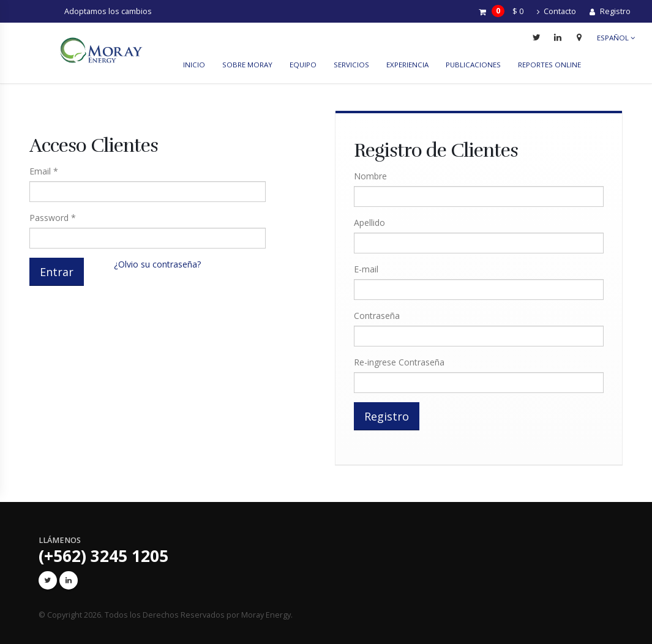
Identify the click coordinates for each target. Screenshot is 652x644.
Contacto (556, 11)
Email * (44, 171)
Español (616, 38)
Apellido (369, 223)
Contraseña (377, 316)
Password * (53, 218)
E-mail (366, 269)
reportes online (549, 65)
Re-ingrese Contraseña (399, 362)
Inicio (194, 65)
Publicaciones (473, 65)
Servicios (351, 65)
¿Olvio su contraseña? (157, 264)
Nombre (370, 176)
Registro (610, 11)
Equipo (303, 65)
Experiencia (407, 65)
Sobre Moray (247, 65)
